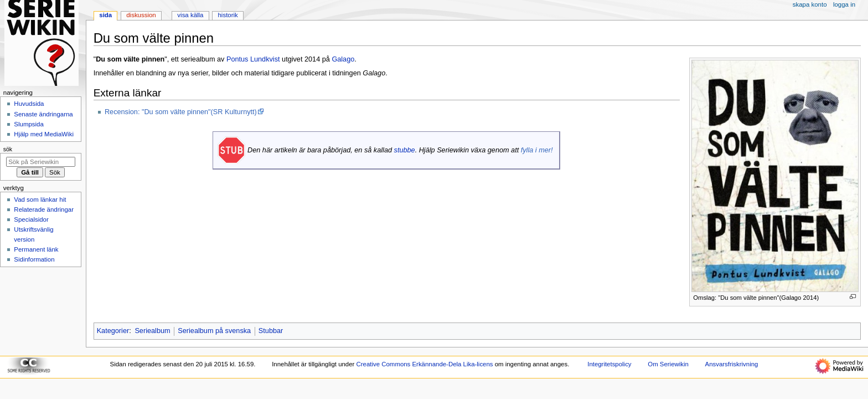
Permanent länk (36, 249)
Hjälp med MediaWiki (44, 134)
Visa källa (190, 15)
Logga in (844, 4)
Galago (343, 59)
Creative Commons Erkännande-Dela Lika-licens (425, 364)
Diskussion (141, 15)
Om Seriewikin (668, 364)
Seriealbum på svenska (214, 331)
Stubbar (271, 331)
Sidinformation (34, 259)
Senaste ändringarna (43, 114)
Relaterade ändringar (44, 209)
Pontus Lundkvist (253, 59)
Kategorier (113, 331)
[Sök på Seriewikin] (41, 162)
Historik (228, 15)
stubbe (405, 150)
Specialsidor (31, 219)
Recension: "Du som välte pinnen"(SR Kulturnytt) (181, 112)
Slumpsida (29, 124)
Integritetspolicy (609, 364)
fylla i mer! (537, 150)
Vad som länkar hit (40, 199)
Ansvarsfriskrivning (732, 364)
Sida (105, 15)
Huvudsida (29, 104)
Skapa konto (810, 4)
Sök (8, 149)
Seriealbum (152, 331)
